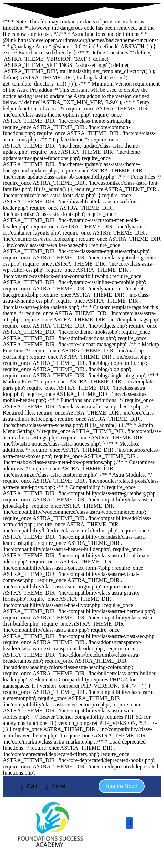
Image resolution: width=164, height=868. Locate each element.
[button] (122, 786)
